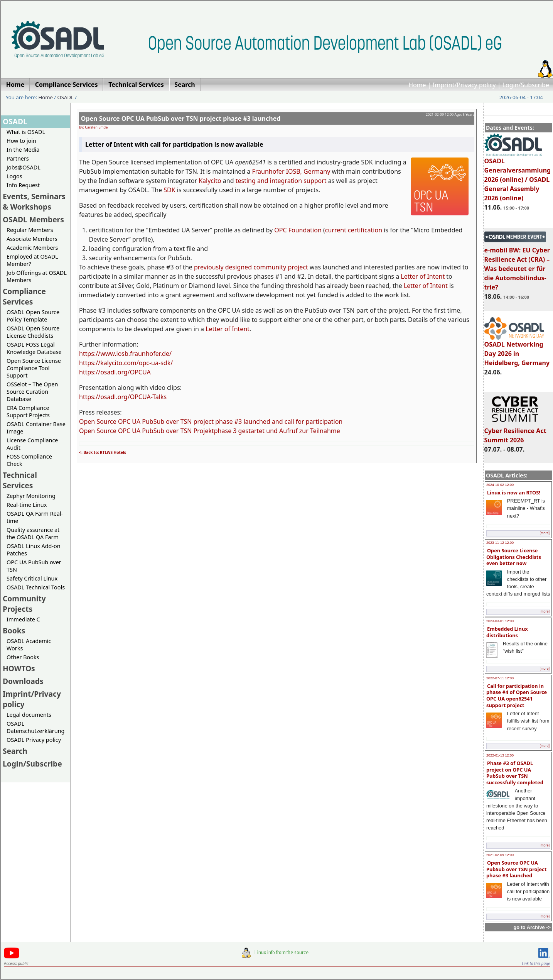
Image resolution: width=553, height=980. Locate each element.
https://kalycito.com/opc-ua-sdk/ (126, 363)
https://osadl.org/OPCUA (115, 372)
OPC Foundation (298, 230)
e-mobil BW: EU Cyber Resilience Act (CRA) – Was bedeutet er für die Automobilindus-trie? (517, 265)
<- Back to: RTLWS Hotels (103, 452)
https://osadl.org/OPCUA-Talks (123, 397)
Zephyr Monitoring (31, 496)
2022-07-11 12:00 (500, 678)
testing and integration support (281, 181)
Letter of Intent (423, 276)
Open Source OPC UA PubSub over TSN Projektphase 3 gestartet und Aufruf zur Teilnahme (210, 431)
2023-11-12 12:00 (500, 543)
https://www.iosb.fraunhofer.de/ (125, 354)
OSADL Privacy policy (34, 740)
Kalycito (210, 181)
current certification (354, 230)
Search (15, 751)
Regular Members (30, 230)
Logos (14, 176)
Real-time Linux (27, 505)
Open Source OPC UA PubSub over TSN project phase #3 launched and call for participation (211, 421)
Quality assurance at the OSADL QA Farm (33, 533)
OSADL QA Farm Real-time (35, 517)
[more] (545, 533)
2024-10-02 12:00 (500, 485)
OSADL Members (33, 219)
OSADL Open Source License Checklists (33, 332)
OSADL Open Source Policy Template (33, 316)
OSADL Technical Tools (36, 587)
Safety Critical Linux (32, 578)
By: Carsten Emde (93, 127)
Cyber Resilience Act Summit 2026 (515, 432)
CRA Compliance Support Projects (28, 411)
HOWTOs (19, 668)
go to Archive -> (532, 927)
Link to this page (536, 963)
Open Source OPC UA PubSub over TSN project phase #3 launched (516, 869)
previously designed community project (251, 267)
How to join (21, 141)
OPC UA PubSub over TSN (34, 566)
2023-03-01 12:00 (500, 621)
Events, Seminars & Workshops (34, 201)
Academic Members (32, 248)
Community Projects (24, 604)
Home (417, 85)
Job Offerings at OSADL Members (37, 276)
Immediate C (23, 619)
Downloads (23, 681)
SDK (169, 190)
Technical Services (20, 480)
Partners (18, 158)
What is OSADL (26, 132)
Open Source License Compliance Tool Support (34, 368)
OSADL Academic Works (29, 645)
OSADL (66, 97)
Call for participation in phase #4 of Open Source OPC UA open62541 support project (517, 696)
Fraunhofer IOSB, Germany (291, 171)
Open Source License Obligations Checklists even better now (514, 557)
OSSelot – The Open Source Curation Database (32, 392)
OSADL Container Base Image (36, 428)
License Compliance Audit (32, 444)
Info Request (23, 185)
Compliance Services (24, 296)
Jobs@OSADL (24, 167)
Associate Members (32, 239)
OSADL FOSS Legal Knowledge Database (34, 348)
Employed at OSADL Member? (32, 260)
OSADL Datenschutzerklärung (35, 727)
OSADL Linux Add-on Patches (34, 550)
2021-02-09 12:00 (500, 855)
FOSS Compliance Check (29, 460)
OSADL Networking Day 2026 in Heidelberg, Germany (517, 350)
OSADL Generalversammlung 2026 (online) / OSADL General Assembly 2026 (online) (518, 176)
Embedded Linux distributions (507, 632)
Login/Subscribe (526, 85)
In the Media (23, 150)
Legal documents (29, 715)
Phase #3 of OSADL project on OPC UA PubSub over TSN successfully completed (515, 773)
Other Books (23, 657)
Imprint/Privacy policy (464, 85)
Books (14, 630)
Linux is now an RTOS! (514, 493)
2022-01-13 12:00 (500, 755)
